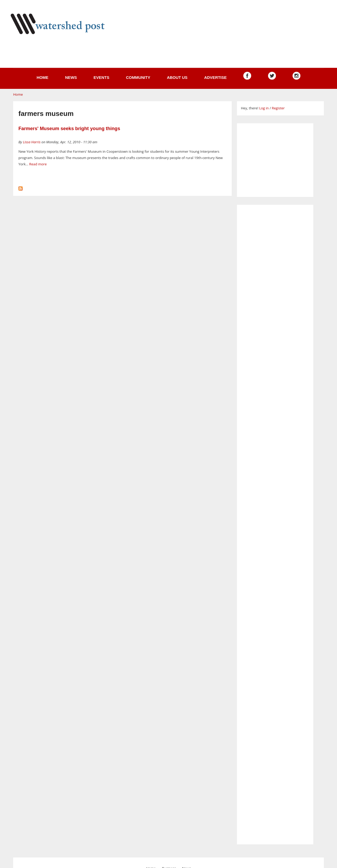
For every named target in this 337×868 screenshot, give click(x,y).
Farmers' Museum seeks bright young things (69, 129)
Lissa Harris (32, 142)
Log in (264, 108)
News (71, 77)
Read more (38, 164)
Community (138, 77)
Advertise (215, 77)
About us (177, 77)
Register (278, 108)
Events (101, 77)
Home (43, 77)
